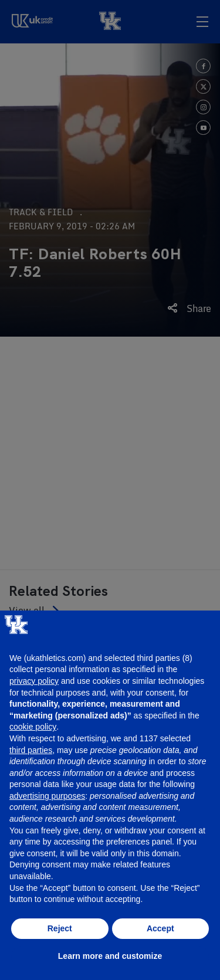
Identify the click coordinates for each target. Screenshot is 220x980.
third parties (31, 750)
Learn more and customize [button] (110, 956)
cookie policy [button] (33, 727)
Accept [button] (160, 928)
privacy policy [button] (34, 681)
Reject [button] (60, 928)
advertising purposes (47, 796)
